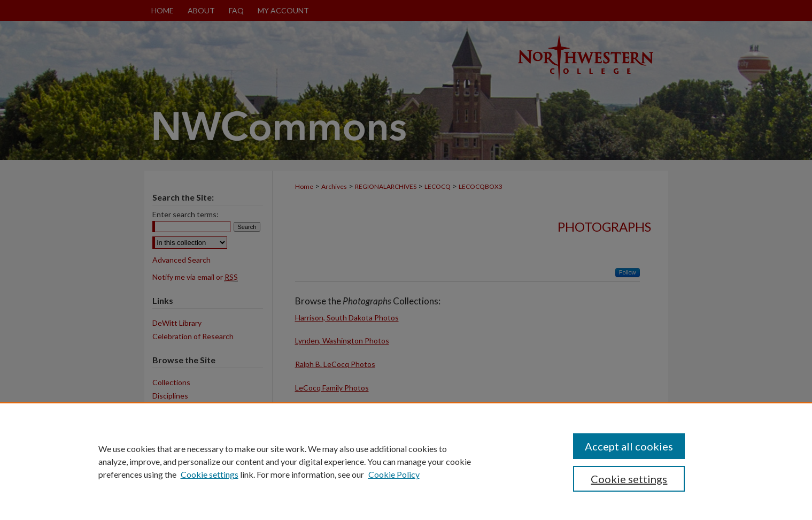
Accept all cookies (629, 446)
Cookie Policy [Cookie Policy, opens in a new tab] (394, 474)
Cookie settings (210, 474)
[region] (406, 461)
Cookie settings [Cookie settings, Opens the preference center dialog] (629, 479)
